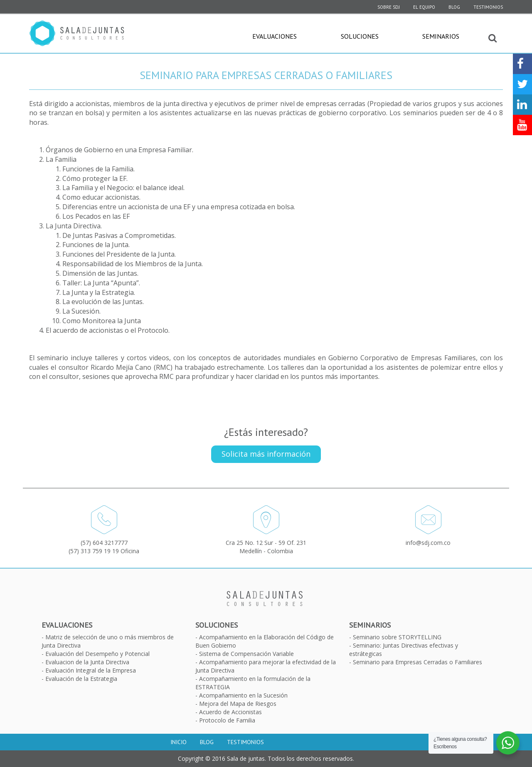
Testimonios (488, 7)
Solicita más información (266, 454)
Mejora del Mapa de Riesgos (238, 704)
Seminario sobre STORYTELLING (397, 637)
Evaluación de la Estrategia (81, 679)
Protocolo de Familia (227, 720)
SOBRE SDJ (389, 7)
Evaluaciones (275, 36)
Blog (454, 7)
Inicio (179, 742)
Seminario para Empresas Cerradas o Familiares (417, 662)
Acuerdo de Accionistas (230, 712)
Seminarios (441, 36)
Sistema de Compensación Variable (246, 654)
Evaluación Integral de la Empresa (91, 670)
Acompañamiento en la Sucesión (243, 695)
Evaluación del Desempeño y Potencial (97, 654)
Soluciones (360, 36)
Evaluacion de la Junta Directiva (87, 662)
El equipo (424, 7)
